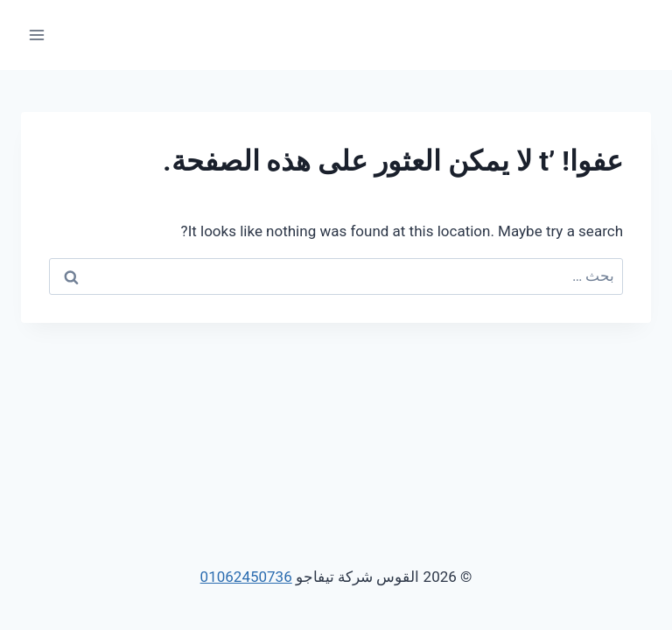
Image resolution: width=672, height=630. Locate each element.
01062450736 (246, 577)
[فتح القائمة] (37, 35)
